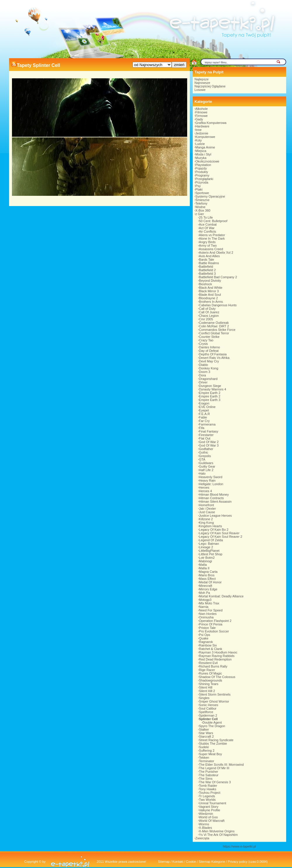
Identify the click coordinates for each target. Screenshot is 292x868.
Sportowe (202, 193)
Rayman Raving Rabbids (217, 656)
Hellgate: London (211, 484)
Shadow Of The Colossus (217, 677)
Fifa (201, 428)
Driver (203, 382)
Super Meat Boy (210, 754)
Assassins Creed (211, 249)
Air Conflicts (207, 231)
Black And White (211, 288)
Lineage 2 (206, 547)
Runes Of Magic (210, 673)
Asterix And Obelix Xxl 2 (216, 253)
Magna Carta (208, 572)
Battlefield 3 (207, 274)
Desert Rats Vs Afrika (214, 358)
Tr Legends (207, 796)
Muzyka (201, 158)
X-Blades (205, 828)
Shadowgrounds (211, 680)
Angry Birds (207, 242)
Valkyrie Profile (210, 810)
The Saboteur (209, 775)
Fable (203, 417)
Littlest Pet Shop (211, 554)
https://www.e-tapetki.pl (239, 846)
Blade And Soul (210, 295)
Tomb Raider (208, 786)
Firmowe (201, 116)
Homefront (206, 505)
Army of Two (208, 245)
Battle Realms (209, 263)
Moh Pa (204, 593)
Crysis (203, 344)
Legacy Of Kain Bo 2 (214, 530)
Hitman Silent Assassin (215, 502)
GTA (202, 459)
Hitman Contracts (211, 498)
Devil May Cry (209, 361)
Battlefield (206, 267)
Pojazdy (201, 168)
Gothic (204, 452)
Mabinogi (205, 561)
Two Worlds (207, 800)
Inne (198, 130)
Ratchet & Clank (210, 649)
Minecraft (205, 586)
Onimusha (206, 617)
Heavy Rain (207, 480)
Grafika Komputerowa (211, 123)
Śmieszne (202, 200)
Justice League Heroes (215, 516)
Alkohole (201, 109)
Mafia (203, 565)
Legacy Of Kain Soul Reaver (219, 533)
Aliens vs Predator (212, 235)
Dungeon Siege (210, 386)
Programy (202, 175)
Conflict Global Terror (214, 333)
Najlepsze (201, 79)
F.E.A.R (204, 414)
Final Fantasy (208, 431)
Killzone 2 (206, 519)
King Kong (206, 523)
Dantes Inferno (209, 347)
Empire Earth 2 (210, 393)
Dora (202, 375)
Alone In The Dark (212, 238)
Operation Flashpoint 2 (215, 621)
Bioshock (205, 284)
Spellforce (206, 712)
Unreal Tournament (212, 803)
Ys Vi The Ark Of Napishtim (218, 835)
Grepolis (205, 456)
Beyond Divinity (210, 281)
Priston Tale (207, 628)
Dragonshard (208, 379)
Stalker (204, 729)
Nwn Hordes (208, 614)
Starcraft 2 (206, 736)
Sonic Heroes (208, 705)
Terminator (206, 761)
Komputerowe (205, 137)
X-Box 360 (203, 210)
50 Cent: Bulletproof (213, 221)
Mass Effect (207, 579)
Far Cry (204, 421)
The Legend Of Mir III (214, 768)
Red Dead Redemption (215, 659)
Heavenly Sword (211, 477)
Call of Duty (207, 309)
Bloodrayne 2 (208, 298)
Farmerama (207, 424)
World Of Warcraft (212, 821)
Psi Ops (205, 635)
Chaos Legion (209, 316)
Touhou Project (210, 793)
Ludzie (200, 144)
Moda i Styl (203, 154)
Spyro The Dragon (212, 726)
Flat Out (205, 438)
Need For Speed (211, 610)
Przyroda (202, 182)
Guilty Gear (207, 466)
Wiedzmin (206, 814)
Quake (204, 638)
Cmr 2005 (206, 319)
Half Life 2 (206, 470)
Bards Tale (206, 260)
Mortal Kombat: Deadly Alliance (221, 596)
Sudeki (204, 747)
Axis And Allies (209, 256)
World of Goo (208, 817)
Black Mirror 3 (209, 291)
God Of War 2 (209, 442)
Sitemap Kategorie (212, 862)
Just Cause (207, 512)
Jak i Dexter (207, 509)
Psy (198, 186)
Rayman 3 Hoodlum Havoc (218, 652)
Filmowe (201, 112)
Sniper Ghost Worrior (214, 701)
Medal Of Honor (210, 582)
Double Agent (212, 722)
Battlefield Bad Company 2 (218, 277)
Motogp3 (205, 600)
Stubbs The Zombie (213, 743)
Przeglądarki (204, 179)
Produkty (202, 172)
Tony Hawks (207, 789)
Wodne (200, 207)
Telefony (201, 203)
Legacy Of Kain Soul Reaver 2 (220, 537)
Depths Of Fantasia (213, 354)
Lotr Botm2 (207, 558)
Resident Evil (208, 663)
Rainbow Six (208, 645)
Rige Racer (207, 670)
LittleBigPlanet (209, 551)
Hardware (202, 126)
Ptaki (199, 189)
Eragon (204, 403)
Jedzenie (202, 133)
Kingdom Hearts (210, 526)
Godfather (206, 449)
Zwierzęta (202, 838)
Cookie (191, 862)
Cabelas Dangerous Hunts (218, 305)
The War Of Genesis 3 (215, 782)
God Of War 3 (209, 445)
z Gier (200, 214)
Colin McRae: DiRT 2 (214, 326)
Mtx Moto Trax (209, 603)
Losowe (200, 90)
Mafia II (204, 568)
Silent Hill (206, 687)
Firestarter (206, 435)
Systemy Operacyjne (210, 196)
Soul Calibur (208, 708)
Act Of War (207, 228)
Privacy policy (238, 862)
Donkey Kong (208, 368)
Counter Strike (209, 337)
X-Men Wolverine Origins (217, 831)
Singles (204, 698)
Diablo (203, 365)
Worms (204, 824)
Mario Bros (207, 575)
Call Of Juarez (209, 312)
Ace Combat (208, 224)
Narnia (204, 607)
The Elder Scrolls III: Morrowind (221, 765)
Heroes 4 (205, 491)
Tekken (204, 758)
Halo (202, 473)
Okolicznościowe (207, 161)
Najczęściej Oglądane (210, 86)
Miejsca (201, 151)
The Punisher (208, 772)
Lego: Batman (209, 544)
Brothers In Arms (211, 302)
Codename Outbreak (214, 323)
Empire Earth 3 (210, 400)
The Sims (206, 779)
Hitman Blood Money (214, 494)
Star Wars (206, 733)
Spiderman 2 (208, 715)
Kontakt (178, 862)
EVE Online (207, 407)
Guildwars (206, 463)
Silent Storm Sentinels (215, 694)
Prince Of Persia (211, 624)
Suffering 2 (207, 751)
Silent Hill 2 (207, 691)
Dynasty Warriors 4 (212, 389)
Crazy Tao (206, 340)
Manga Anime (205, 147)
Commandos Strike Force (217, 330)
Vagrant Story (208, 807)
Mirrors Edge (208, 589)
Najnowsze (202, 83)
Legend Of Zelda (211, 540)
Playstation (203, 165)
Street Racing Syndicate (216, 740)
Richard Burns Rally (213, 666)
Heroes (204, 487)
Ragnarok (206, 642)
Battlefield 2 (207, 270)
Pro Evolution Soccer (214, 631)
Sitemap (164, 862)
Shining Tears (208, 684)
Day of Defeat (209, 351)
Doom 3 (205, 372)
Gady (199, 119)
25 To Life (206, 217)
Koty (199, 140)
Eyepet (204, 410)
